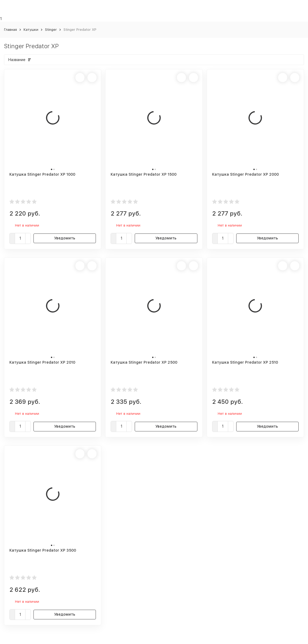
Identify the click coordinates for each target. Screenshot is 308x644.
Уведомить (65, 238)
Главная (10, 30)
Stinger (51, 30)
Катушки (31, 30)
